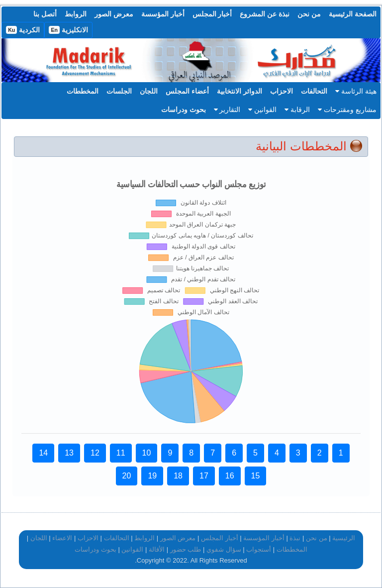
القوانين (262, 110)
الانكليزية (68, 30)
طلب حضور (186, 549)
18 (178, 476)
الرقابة (297, 110)
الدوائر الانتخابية (239, 91)
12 (95, 453)
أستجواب (259, 549)
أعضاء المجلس (187, 91)
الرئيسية (344, 538)
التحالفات (314, 91)
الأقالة (157, 549)
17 (204, 476)
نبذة (295, 538)
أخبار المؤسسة (163, 14)
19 (152, 476)
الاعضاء (62, 538)
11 (121, 453)
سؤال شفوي (224, 549)
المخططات (83, 91)
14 (43, 453)
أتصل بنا (45, 14)
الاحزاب (282, 91)
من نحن (309, 14)
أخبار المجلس (212, 14)
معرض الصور (114, 14)
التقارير (227, 110)
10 (147, 453)
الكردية (23, 30)
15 (256, 476)
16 (230, 476)
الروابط (76, 14)
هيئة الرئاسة (356, 91)
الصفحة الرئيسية (353, 14)
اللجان (149, 91)
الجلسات (119, 91)
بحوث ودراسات (184, 110)
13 (69, 453)
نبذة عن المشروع (265, 14)
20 (127, 476)
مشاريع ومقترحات (347, 110)
